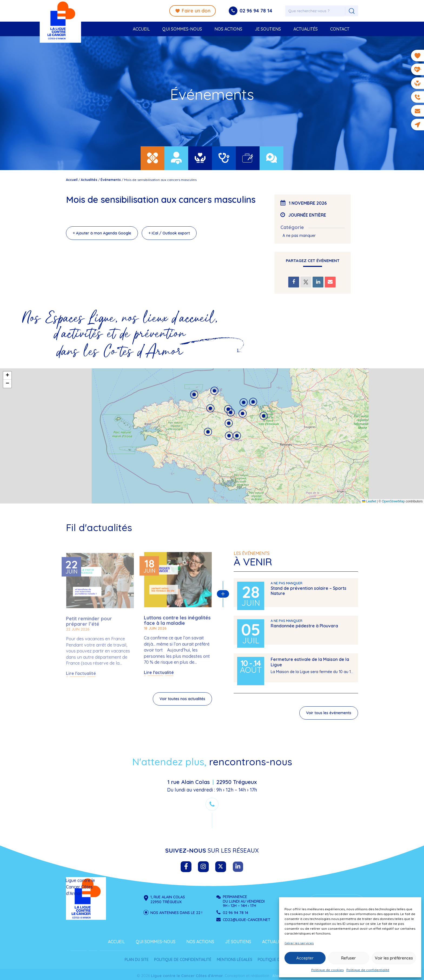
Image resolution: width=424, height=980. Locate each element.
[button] (208, 432)
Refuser (349, 958)
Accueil (141, 29)
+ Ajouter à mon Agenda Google (102, 233)
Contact (340, 29)
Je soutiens (268, 29)
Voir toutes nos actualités (38, 699)
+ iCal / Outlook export (169, 233)
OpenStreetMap (393, 501)
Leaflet (369, 501)
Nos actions (228, 29)
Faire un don (193, 11)
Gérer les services (299, 943)
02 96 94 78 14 (256, 11)
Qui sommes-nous (182, 29)
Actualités (306, 29)
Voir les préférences (394, 958)
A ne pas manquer (299, 236)
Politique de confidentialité (368, 970)
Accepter (305, 958)
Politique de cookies (327, 970)
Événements (111, 180)
